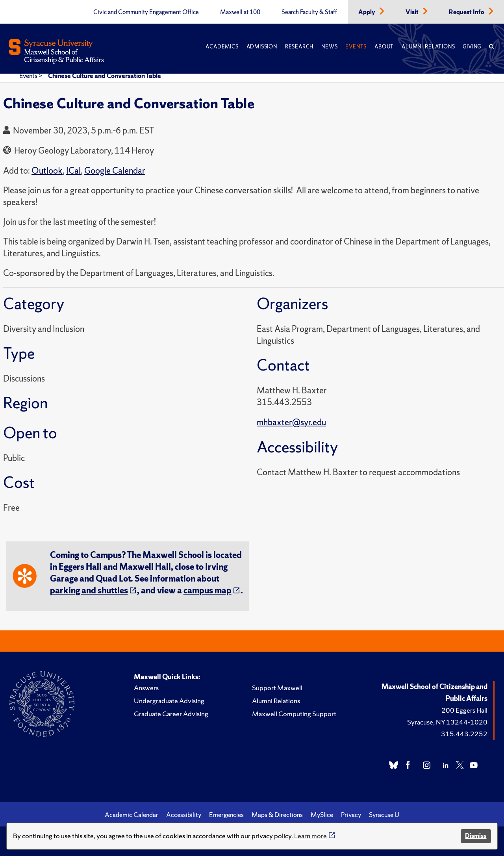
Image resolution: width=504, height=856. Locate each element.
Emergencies (226, 815)
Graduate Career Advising (171, 714)
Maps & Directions (277, 815)
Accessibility (184, 815)
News (329, 47)
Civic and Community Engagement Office (146, 12)
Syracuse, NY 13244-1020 (447, 722)
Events (356, 47)
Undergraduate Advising (169, 701)
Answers (146, 688)
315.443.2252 (464, 734)
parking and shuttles (89, 590)
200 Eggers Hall (464, 710)
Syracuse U (384, 815)
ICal (73, 171)
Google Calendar (115, 171)
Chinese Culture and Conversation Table (105, 76)
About (384, 47)
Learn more (310, 836)
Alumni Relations (428, 47)
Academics (222, 47)
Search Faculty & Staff (309, 12)
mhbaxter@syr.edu (291, 422)
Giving (472, 47)
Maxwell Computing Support (294, 714)
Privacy (351, 815)
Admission (262, 47)
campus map (208, 590)
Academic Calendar (132, 815)
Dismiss (476, 836)
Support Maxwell (277, 688)
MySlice (322, 815)
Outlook (47, 171)
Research (299, 47)
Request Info (467, 12)
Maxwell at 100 (240, 12)
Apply (367, 12)
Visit (413, 12)
